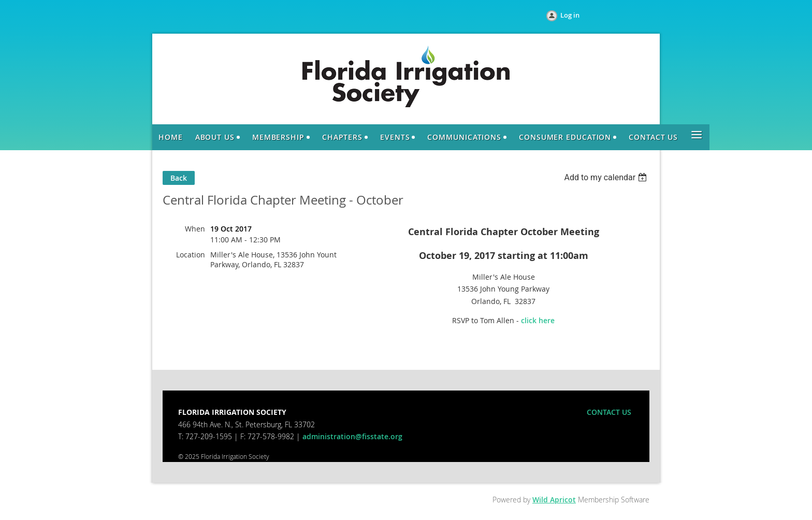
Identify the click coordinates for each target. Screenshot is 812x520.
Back (179, 178)
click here (538, 320)
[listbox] (607, 177)
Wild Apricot (554, 500)
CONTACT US (609, 412)
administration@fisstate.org (352, 436)
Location (191, 255)
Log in (570, 15)
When (195, 229)
